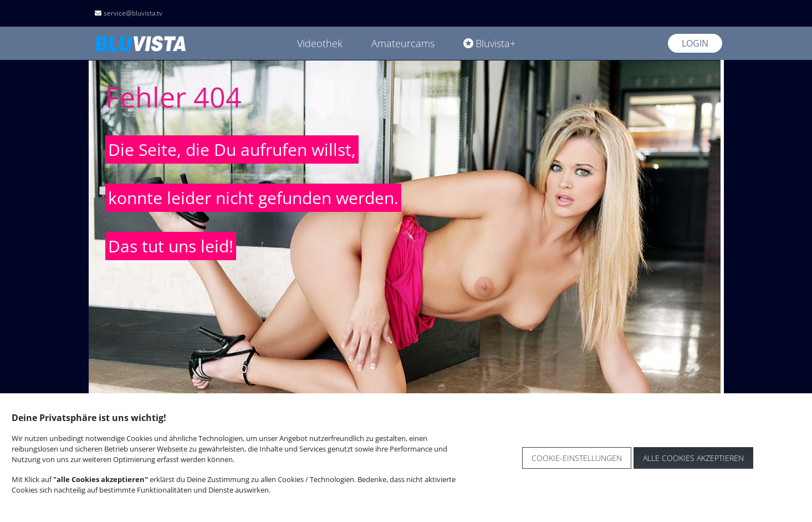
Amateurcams (403, 43)
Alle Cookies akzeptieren (693, 458)
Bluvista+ (489, 43)
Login (695, 43)
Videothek (320, 43)
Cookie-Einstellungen (577, 458)
